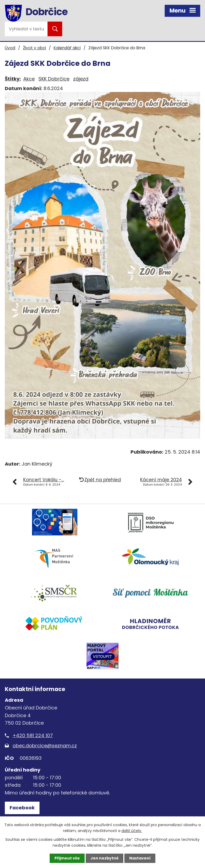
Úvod (10, 48)
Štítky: (13, 79)
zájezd (81, 79)
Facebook (22, 808)
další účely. (132, 831)
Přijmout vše (67, 858)
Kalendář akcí (67, 48)
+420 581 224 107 (33, 735)
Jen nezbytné (105, 858)
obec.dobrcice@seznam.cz (45, 746)
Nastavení (140, 858)
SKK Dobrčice (54, 79)
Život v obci (34, 48)
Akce (29, 79)
